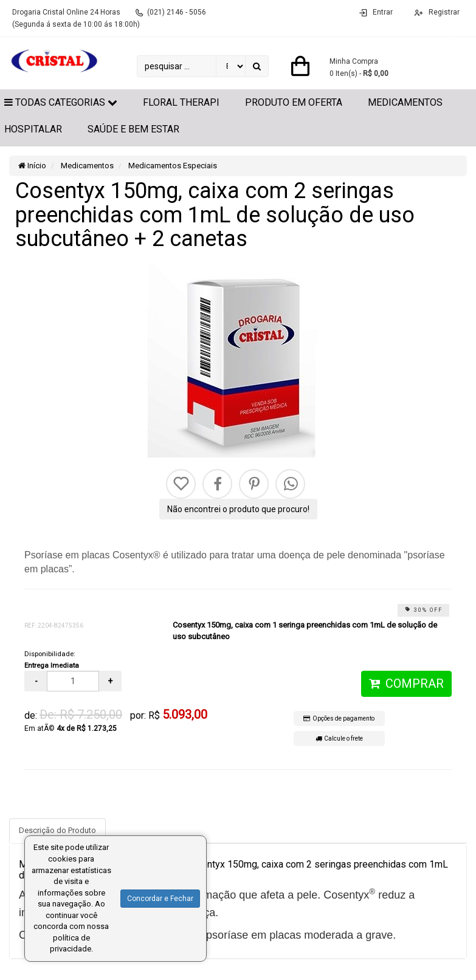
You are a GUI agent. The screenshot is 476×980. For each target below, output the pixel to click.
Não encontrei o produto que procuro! (238, 509)
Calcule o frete (339, 738)
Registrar (443, 12)
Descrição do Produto (57, 830)
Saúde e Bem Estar (133, 129)
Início (32, 166)
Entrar (383, 12)
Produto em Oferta (294, 102)
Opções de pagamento (339, 718)
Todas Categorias (61, 102)
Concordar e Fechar (160, 899)
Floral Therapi (181, 102)
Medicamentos (405, 102)
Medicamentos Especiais (172, 166)
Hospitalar (33, 129)
